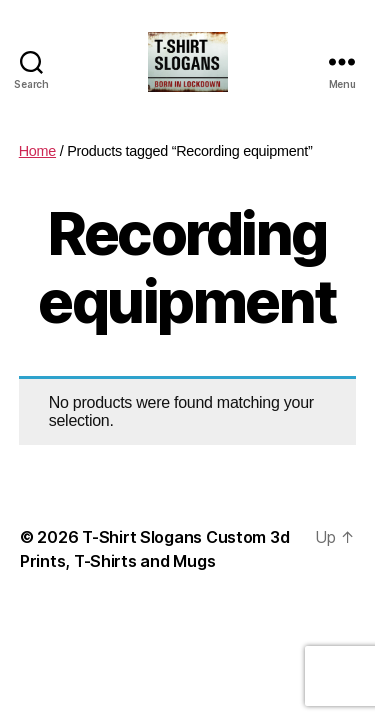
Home (37, 151)
